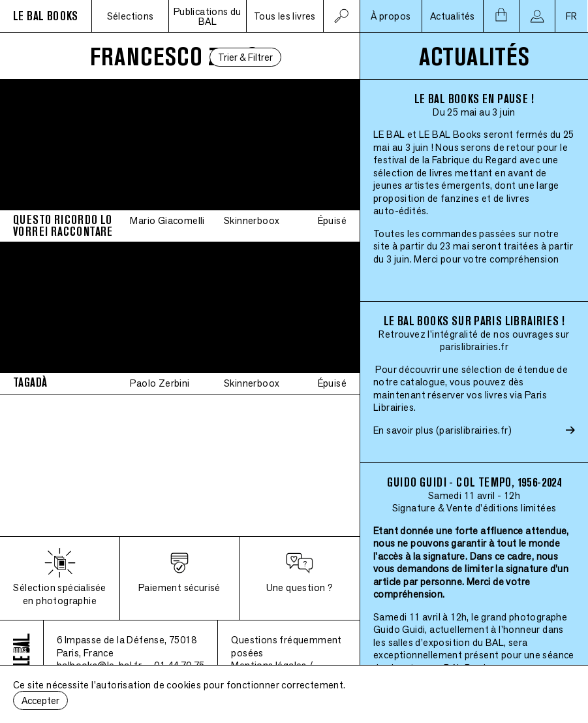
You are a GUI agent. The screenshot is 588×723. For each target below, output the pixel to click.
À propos (391, 16)
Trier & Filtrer (245, 57)
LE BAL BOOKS (46, 16)
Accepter (40, 700)
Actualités (453, 16)
